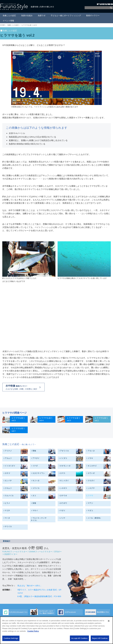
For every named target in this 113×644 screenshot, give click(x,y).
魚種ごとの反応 (13, 25)
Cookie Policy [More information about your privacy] (33, 631)
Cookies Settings (11, 638)
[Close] (109, 621)
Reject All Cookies (100, 638)
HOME (2, 25)
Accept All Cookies (79, 638)
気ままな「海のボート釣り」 (30, 586)
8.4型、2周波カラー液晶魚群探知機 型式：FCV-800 (39, 596)
